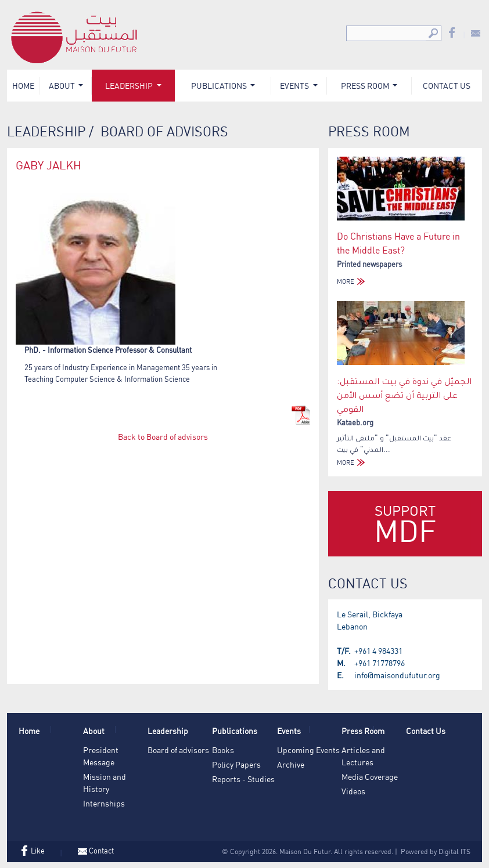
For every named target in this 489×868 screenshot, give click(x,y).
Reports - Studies (243, 779)
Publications (220, 86)
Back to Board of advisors (163, 437)
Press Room (366, 86)
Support (405, 526)
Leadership (130, 86)
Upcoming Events (308, 750)
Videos (353, 791)
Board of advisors (178, 750)
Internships (104, 803)
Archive (291, 764)
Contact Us (447, 86)
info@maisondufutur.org (397, 675)
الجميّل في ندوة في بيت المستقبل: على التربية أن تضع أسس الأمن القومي (404, 395)
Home (23, 86)
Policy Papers (236, 764)
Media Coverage (370, 777)
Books (223, 750)
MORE (352, 281)
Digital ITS (454, 851)
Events (295, 86)
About (63, 86)
